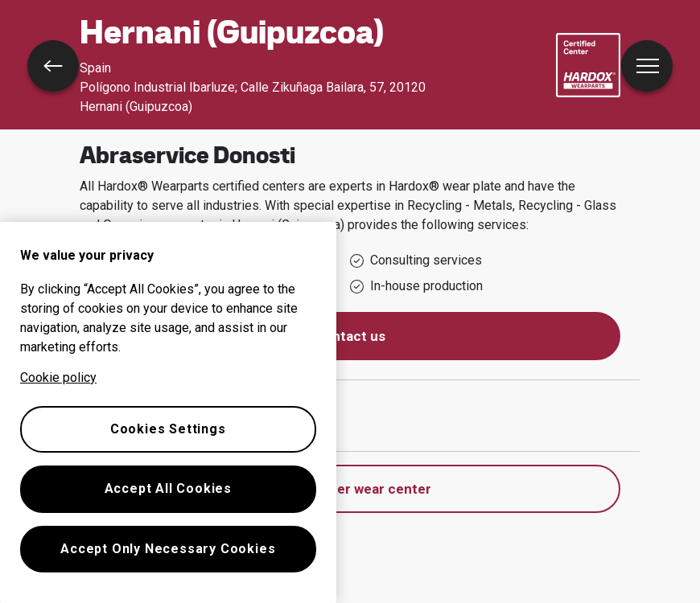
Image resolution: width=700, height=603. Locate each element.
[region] (168, 412)
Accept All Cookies (168, 488)
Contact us (350, 336)
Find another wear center (350, 489)
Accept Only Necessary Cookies (168, 549)
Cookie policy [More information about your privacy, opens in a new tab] (58, 377)
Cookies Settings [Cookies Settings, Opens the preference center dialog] (168, 429)
